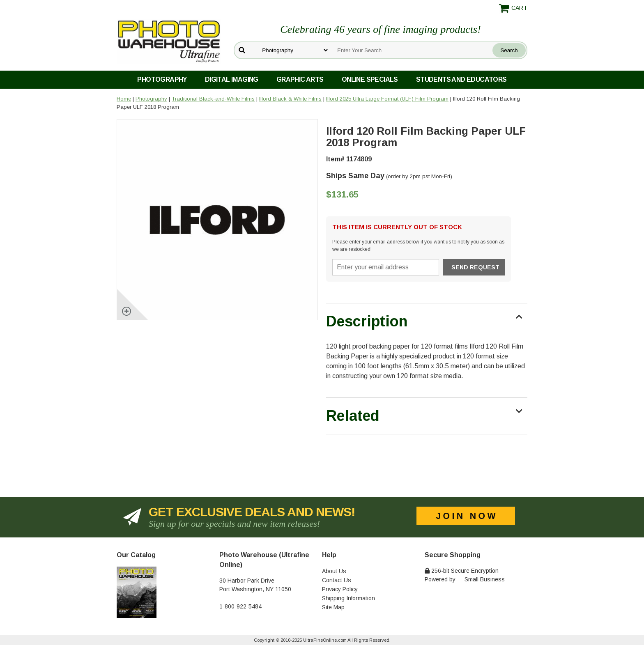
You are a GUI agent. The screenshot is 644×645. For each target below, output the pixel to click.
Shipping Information (348, 598)
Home (124, 99)
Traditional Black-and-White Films (213, 99)
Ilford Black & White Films (290, 99)
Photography (162, 79)
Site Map (333, 607)
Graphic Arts (300, 79)
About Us (334, 571)
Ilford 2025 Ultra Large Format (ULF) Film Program (387, 99)
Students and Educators (461, 79)
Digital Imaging (232, 79)
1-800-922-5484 (240, 606)
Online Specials (370, 79)
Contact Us (337, 580)
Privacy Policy (340, 589)
